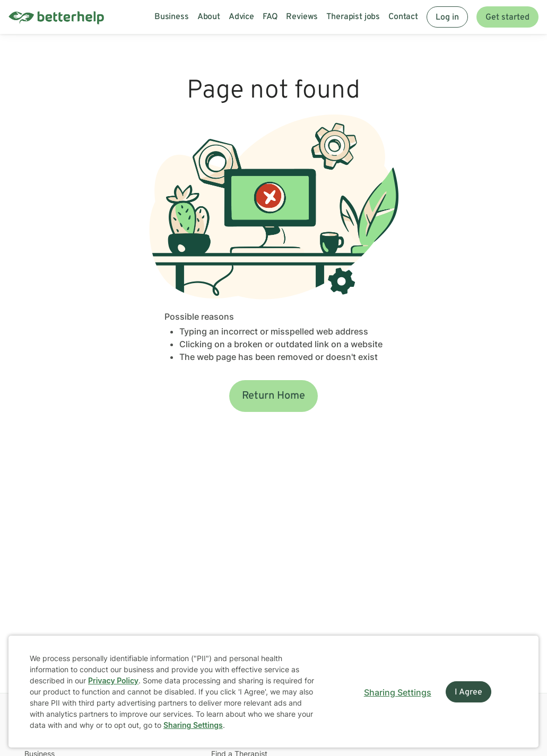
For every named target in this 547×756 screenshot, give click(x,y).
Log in (447, 17)
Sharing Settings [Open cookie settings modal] (398, 692)
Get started (507, 17)
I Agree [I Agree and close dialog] (468, 692)
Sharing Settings (193, 725)
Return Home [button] (273, 396)
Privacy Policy (113, 680)
